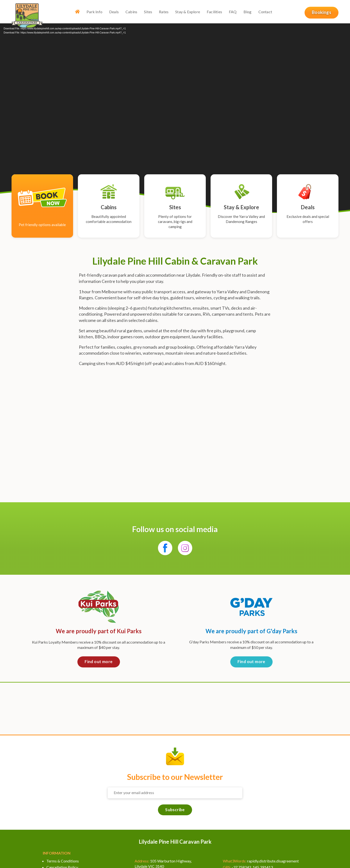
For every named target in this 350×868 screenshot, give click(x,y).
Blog (248, 12)
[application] (175, 114)
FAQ (233, 12)
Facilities (214, 12)
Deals (114, 12)
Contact (265, 12)
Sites (148, 12)
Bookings (322, 12)
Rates (164, 12)
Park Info (95, 12)
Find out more (99, 662)
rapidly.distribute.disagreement (273, 861)
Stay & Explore (188, 12)
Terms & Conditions (63, 861)
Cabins (131, 12)
